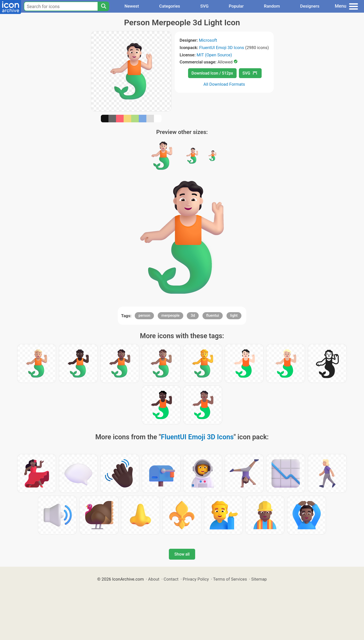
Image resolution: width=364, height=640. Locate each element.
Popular (236, 6)
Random (272, 6)
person (144, 315)
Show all (182, 554)
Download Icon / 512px (212, 73)
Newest (132, 6)
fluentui (213, 315)
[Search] (103, 6)
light (234, 315)
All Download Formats (224, 84)
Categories (170, 6)
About (154, 579)
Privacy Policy (196, 579)
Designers (310, 6)
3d (193, 315)
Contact (171, 579)
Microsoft (208, 40)
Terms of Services (230, 579)
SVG (204, 6)
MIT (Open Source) (214, 55)
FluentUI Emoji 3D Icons (222, 48)
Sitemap (259, 579)
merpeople (171, 315)
